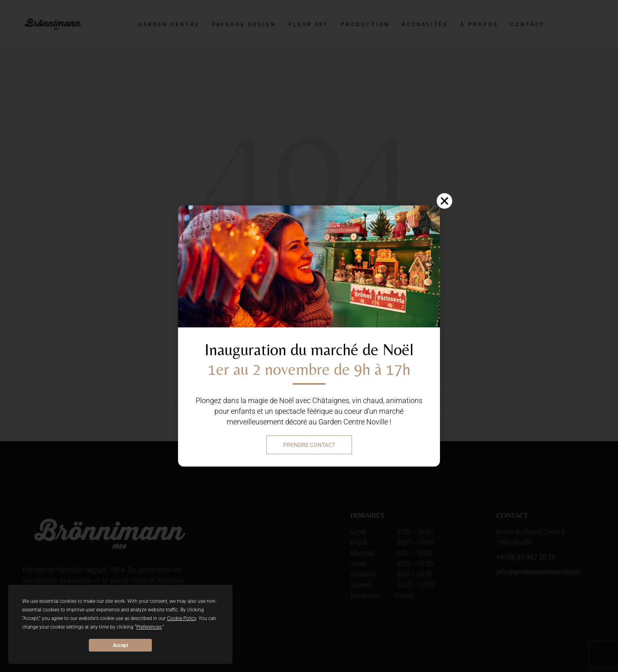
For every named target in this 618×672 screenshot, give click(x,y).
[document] (309, 336)
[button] (444, 201)
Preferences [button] (149, 627)
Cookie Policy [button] (182, 618)
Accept (121, 645)
